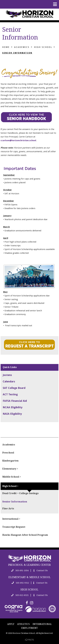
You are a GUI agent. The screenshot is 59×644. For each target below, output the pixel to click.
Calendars (9, 381)
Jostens (7, 375)
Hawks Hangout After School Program (25, 535)
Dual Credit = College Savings (20, 493)
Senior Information (17, 53)
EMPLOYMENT (29, 628)
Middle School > (12, 477)
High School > (10, 486)
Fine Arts (8, 508)
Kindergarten (10, 461)
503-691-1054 (20, 570)
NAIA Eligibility (12, 414)
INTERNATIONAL (42, 624)
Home (6, 47)
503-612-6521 (20, 595)
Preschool (8, 453)
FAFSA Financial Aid (15, 401)
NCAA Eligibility (13, 407)
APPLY (11, 624)
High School (43, 47)
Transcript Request (14, 527)
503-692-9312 (20, 583)
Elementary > (10, 469)
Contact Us (41, 570)
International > (11, 519)
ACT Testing (10, 394)
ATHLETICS (23, 624)
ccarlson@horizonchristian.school (18, 140)
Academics (22, 47)
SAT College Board (14, 388)
